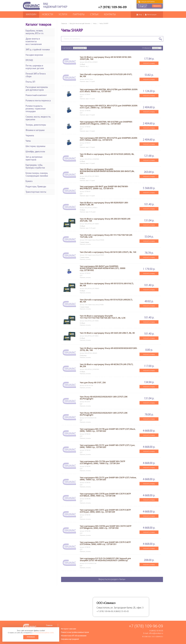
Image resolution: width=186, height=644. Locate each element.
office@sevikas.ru (156, 633)
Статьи (94, 15)
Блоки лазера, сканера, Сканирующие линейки (37, 175)
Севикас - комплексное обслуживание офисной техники (31, 6)
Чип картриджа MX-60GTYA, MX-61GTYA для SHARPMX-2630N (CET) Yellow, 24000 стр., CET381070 (109, 139)
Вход (140, 15)
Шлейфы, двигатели (35, 152)
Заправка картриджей (70, 639)
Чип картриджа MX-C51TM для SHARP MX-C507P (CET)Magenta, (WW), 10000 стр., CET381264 (102, 462)
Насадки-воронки (34, 55)
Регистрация (152, 15)
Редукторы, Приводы (36, 187)
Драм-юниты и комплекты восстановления (34, 42)
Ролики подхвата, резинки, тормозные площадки (36, 109)
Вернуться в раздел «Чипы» (112, 579)
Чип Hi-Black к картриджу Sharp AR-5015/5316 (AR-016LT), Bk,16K (107, 284)
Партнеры (79, 15)
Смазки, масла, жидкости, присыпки (38, 118)
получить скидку (149, 63)
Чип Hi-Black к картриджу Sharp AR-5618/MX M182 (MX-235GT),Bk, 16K (106, 58)
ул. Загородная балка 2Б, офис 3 (127, 608)
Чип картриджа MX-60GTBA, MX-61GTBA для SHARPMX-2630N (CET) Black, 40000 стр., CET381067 (109, 90)
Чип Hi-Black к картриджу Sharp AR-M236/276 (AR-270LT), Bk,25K (107, 365)
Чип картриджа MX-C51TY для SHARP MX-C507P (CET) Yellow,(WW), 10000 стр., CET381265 (108, 479)
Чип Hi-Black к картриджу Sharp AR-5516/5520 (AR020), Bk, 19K (107, 155)
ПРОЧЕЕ (29, 60)
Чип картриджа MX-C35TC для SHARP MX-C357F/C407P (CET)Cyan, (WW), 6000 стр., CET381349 (105, 511)
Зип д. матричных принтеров (34, 159)
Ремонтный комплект (36, 95)
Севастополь (103, 608)
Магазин (31, 15)
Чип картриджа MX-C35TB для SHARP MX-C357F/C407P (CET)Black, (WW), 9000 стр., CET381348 (105, 495)
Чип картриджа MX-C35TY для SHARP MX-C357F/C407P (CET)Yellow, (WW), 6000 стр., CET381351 (105, 543)
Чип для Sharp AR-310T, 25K (93, 383)
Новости (48, 15)
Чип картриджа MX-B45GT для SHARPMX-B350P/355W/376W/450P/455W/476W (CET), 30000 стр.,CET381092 (103, 268)
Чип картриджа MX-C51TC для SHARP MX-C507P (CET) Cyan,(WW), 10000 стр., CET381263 (108, 446)
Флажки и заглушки (35, 130)
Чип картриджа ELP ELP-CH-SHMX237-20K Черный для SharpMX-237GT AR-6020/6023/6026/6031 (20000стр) (105, 559)
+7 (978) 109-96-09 (112, 7)
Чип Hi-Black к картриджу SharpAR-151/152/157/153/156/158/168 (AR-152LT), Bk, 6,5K (103, 317)
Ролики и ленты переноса (38, 101)
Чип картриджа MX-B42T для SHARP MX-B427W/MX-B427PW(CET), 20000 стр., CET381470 (104, 187)
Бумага (29, 181)
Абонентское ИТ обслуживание (74, 636)
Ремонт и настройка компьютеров (75, 632)
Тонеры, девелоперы (36, 125)
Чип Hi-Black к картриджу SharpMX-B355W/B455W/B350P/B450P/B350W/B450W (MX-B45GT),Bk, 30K (107, 171)
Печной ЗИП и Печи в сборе (36, 75)
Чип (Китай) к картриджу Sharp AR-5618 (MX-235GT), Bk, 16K (108, 252)
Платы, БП (30, 82)
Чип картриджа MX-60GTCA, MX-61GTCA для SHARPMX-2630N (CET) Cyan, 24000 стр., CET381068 (109, 107)
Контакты (110, 15)
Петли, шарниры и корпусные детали (35, 67)
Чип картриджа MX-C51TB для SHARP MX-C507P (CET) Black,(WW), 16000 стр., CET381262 (108, 430)
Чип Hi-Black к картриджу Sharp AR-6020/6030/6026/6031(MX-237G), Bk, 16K (109, 349)
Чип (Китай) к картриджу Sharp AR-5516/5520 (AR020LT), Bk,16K (106, 301)
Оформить (157, 6)
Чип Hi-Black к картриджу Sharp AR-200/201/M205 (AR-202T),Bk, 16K (105, 220)
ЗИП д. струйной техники (38, 50)
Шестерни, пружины (35, 146)
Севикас (64, 23)
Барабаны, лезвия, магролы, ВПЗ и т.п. (35, 32)
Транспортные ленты (36, 192)
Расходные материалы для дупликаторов (37, 89)
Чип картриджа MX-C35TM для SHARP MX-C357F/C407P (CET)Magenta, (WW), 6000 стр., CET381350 (106, 527)
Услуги (63, 15)
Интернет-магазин (68, 629)
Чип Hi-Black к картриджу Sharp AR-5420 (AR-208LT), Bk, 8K (107, 333)
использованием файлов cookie (43, 633)
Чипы (95, 23)
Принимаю (31, 637)
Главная (49, 625)
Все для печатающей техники (80, 23)
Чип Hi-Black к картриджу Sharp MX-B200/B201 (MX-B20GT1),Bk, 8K (104, 204)
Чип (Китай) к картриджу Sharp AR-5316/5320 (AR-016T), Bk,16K (106, 75)
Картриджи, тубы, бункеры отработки (35, 167)
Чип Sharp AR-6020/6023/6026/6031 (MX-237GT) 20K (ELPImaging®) (104, 398)
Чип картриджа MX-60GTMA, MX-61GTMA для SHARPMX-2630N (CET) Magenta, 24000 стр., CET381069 (106, 123)
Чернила (30, 136)
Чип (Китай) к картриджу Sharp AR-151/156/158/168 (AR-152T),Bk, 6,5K (106, 236)
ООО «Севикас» (157, 637)
